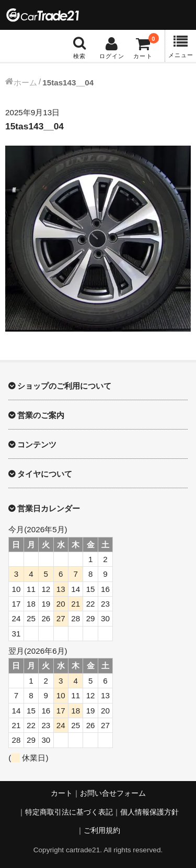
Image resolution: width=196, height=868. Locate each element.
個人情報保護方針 (149, 812)
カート (62, 793)
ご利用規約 (102, 831)
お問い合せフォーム (113, 793)
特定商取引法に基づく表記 (69, 812)
